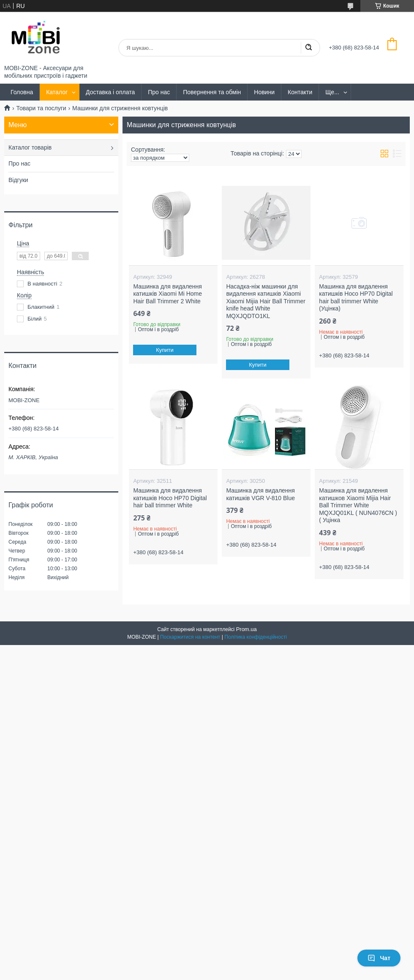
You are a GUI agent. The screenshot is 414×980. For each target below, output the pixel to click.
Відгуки (18, 180)
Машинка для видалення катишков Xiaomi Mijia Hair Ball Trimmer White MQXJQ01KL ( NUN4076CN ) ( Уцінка (358, 505)
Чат (379, 958)
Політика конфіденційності (256, 637)
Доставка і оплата (110, 92)
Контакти (300, 92)
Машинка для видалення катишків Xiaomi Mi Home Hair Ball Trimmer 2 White (168, 294)
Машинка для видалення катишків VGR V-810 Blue (260, 494)
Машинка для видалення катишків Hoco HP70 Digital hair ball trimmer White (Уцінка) (356, 298)
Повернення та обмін (212, 92)
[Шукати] (308, 48)
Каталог (57, 92)
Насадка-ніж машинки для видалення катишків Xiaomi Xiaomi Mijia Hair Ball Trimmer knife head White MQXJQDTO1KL (266, 301)
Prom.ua (246, 629)
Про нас (159, 92)
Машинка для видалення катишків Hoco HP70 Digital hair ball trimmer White (170, 498)
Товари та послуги (41, 108)
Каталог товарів (30, 147)
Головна (22, 92)
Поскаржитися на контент (190, 637)
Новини (264, 92)
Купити (165, 350)
